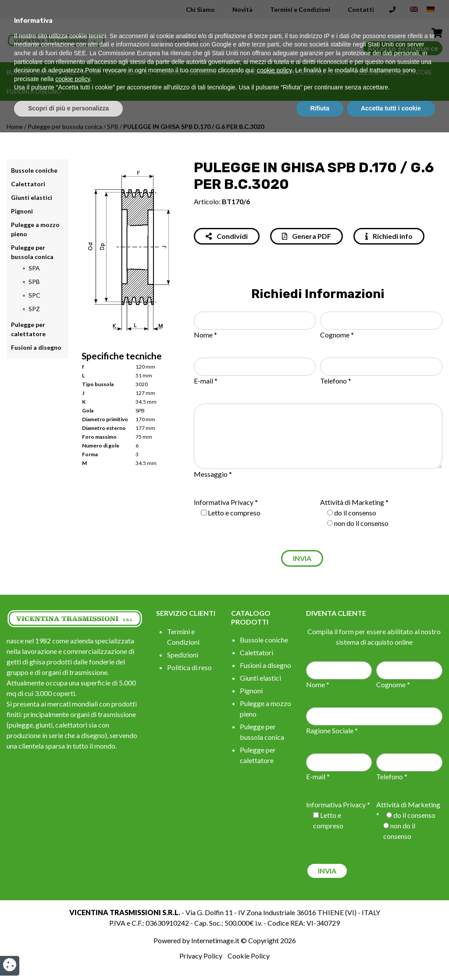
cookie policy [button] (274, 918)
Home (15, 126)
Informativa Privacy (224, 502)
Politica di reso (189, 667)
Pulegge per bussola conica (306, 72)
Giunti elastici (129, 72)
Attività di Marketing (352, 502)
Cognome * (337, 335)
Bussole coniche (32, 72)
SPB (113, 126)
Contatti (361, 9)
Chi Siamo (200, 9)
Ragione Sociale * (332, 730)
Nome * (205, 335)
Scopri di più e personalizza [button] (68, 956)
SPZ (34, 309)
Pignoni (169, 72)
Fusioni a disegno (34, 92)
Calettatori (82, 72)
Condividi (227, 236)
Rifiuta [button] (320, 956)
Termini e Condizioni (300, 9)
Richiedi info (389, 236)
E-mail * (206, 381)
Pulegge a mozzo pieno (222, 72)
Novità (242, 9)
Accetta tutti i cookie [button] (391, 956)
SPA (34, 268)
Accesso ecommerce (403, 48)
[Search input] (245, 41)
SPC (34, 295)
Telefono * (336, 381)
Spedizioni (183, 655)
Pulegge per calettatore (393, 72)
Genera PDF (306, 236)
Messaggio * (213, 474)
